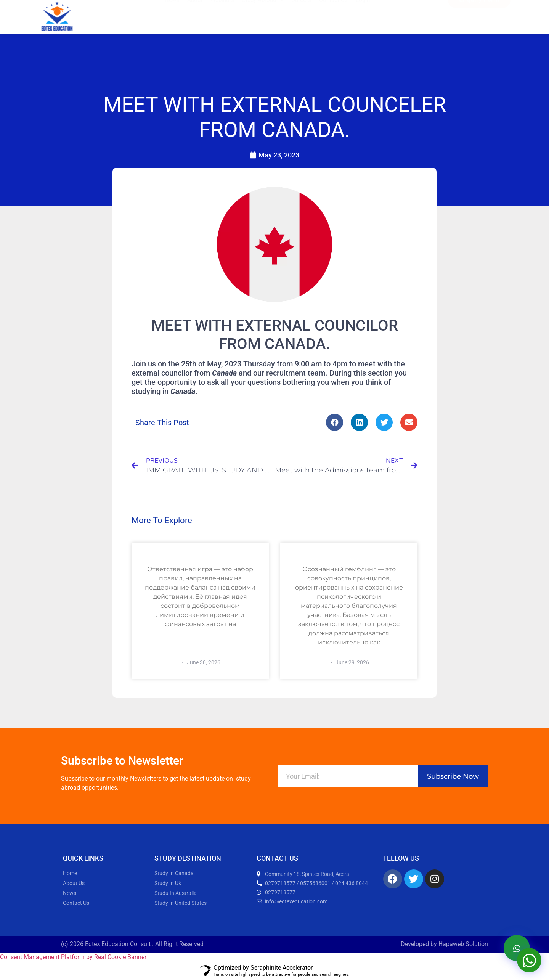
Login (363, 13)
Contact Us (333, 13)
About (195, 13)
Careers (301, 13)
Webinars (222, 13)
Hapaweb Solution (463, 944)
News (172, 13)
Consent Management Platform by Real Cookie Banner (73, 957)
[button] (335, 422)
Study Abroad (263, 12)
